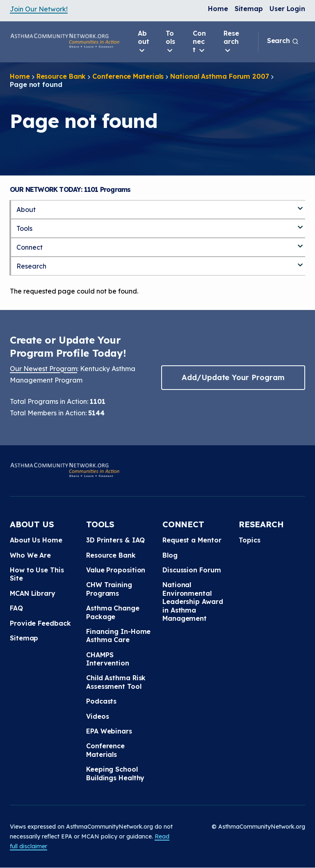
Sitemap (249, 9)
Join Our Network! (39, 9)
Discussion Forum (192, 570)
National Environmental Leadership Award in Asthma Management (193, 601)
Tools (170, 42)
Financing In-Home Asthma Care (118, 636)
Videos (97, 716)
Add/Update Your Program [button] (233, 377)
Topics (249, 540)
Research (231, 42)
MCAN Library (33, 593)
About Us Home (36, 540)
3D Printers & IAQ (115, 540)
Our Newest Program (43, 369)
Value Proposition (116, 570)
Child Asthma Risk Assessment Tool (116, 682)
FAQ (16, 608)
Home (218, 9)
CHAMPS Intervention (108, 659)
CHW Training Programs (109, 589)
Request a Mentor (192, 540)
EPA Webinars (109, 731)
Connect (199, 42)
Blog (170, 555)
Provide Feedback (40, 623)
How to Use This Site (37, 574)
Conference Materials (128, 76)
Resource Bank (61, 76)
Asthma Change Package (113, 612)
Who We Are (30, 555)
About (144, 42)
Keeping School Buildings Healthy (115, 773)
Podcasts (101, 701)
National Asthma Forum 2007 (219, 76)
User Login (287, 9)
